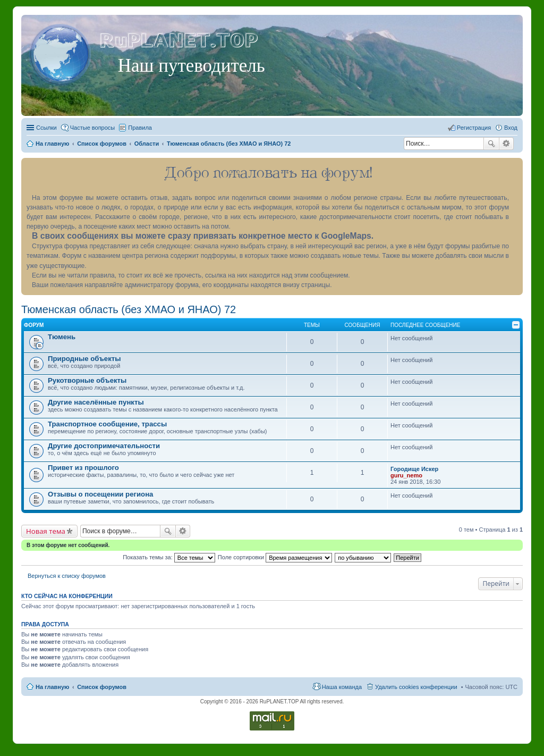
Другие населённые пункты (96, 402)
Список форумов (102, 687)
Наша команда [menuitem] (342, 687)
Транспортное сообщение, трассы (107, 424)
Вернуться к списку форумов (67, 576)
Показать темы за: (169, 557)
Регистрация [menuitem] (474, 128)
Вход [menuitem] (511, 128)
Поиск (491, 144)
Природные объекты (84, 359)
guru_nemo (406, 475)
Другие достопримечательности (104, 446)
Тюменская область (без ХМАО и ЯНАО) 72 (129, 309)
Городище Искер (414, 469)
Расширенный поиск (507, 144)
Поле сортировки (275, 557)
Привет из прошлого (83, 468)
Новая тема (46, 531)
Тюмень (62, 337)
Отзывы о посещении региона (100, 494)
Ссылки (46, 128)
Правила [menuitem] (140, 128)
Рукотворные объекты (87, 380)
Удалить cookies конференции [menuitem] (416, 687)
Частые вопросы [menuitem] (93, 128)
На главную (52, 687)
